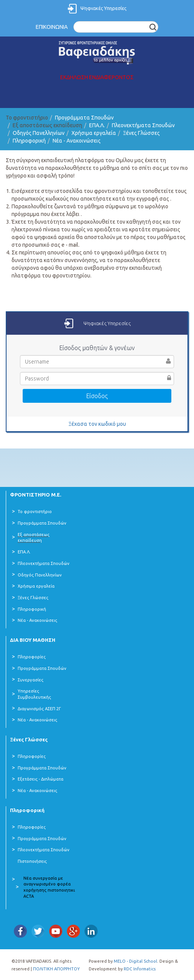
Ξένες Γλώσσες (141, 133)
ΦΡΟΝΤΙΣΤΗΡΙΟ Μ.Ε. (36, 495)
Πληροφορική (29, 141)
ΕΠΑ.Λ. (97, 125)
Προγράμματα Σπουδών (84, 118)
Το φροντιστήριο (35, 512)
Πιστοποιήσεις (32, 861)
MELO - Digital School (135, 961)
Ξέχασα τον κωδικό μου (97, 424)
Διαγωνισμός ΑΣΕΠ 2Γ (39, 709)
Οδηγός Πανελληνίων (39, 133)
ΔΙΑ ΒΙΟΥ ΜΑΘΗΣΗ (33, 640)
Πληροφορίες (32, 657)
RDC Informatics (140, 969)
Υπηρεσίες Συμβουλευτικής (34, 694)
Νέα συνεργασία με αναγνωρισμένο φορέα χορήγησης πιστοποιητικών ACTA (51, 887)
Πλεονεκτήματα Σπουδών (143, 125)
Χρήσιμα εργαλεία (94, 133)
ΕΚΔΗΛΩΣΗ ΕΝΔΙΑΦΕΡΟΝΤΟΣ (97, 77)
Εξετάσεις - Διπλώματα (41, 779)
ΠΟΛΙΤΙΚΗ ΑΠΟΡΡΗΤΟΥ (56, 969)
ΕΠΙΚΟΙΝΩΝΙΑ (52, 27)
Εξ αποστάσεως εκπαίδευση (34, 538)
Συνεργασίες (31, 680)
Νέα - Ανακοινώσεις (77, 141)
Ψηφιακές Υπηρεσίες (103, 8)
